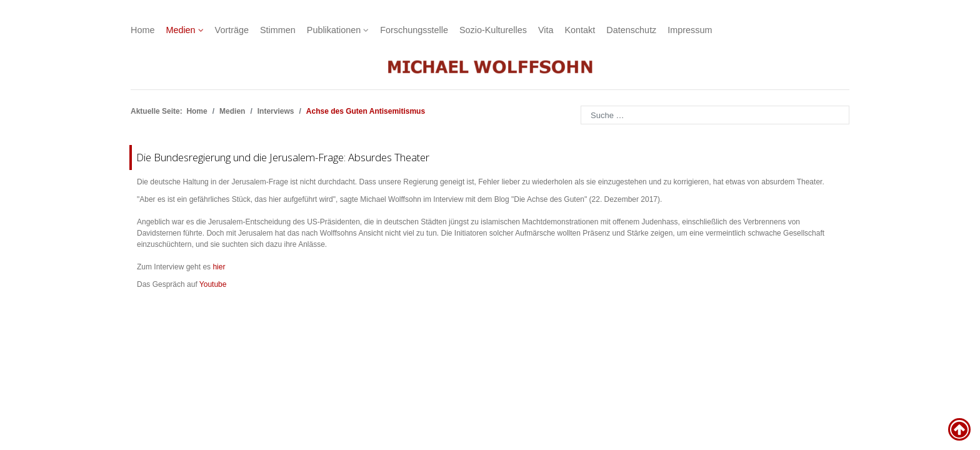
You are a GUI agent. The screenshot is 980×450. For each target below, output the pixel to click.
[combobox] (715, 115)
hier (219, 267)
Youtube (213, 284)
